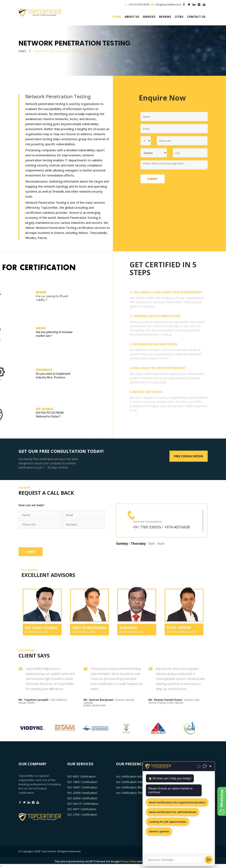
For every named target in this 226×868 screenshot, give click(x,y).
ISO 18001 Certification (82, 787)
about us (132, 17)
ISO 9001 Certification (81, 776)
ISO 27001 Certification (82, 815)
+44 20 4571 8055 (139, 5)
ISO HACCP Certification (83, 804)
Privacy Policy (128, 861)
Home (117, 17)
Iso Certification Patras (131, 782)
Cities (179, 17)
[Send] (209, 860)
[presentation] (49, 537)
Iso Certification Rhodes (132, 787)
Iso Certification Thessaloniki (135, 793)
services (149, 17)
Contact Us (196, 17)
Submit (153, 179)
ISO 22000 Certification (82, 793)
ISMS (22, 51)
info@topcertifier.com (166, 5)
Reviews (165, 17)
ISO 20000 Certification (82, 798)
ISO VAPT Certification (82, 809)
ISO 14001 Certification (82, 782)
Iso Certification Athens (131, 776)
